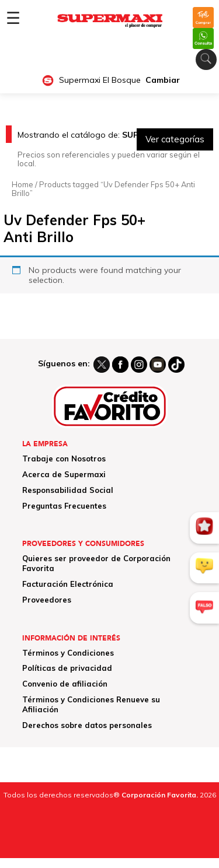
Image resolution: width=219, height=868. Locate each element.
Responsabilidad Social (68, 490)
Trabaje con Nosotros (64, 459)
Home (22, 184)
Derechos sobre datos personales (87, 725)
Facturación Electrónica (68, 584)
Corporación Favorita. (160, 795)
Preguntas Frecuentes (64, 506)
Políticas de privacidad (67, 668)
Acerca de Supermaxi (64, 474)
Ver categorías (175, 139)
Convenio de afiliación (65, 684)
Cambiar (163, 80)
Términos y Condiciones (68, 653)
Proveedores (47, 600)
